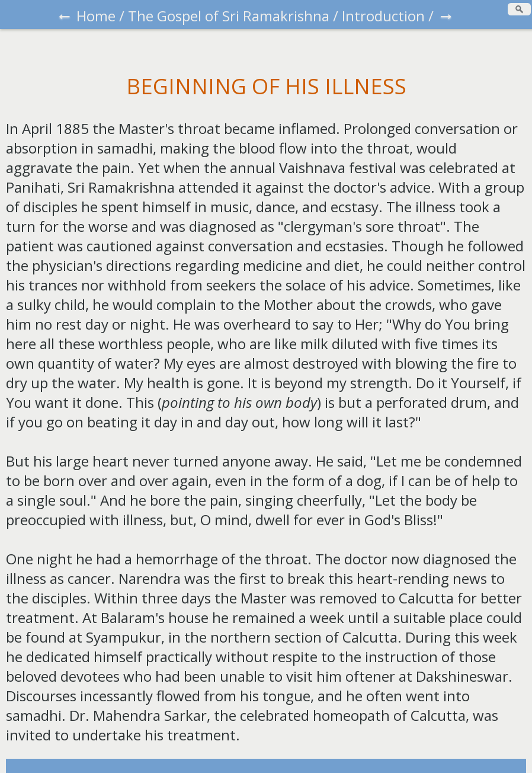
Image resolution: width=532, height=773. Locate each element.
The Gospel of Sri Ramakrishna (229, 16)
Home (96, 16)
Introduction (383, 16)
